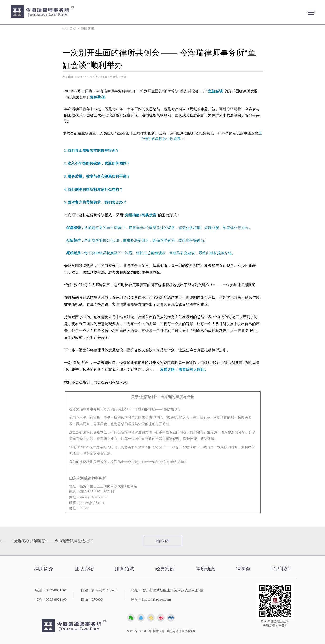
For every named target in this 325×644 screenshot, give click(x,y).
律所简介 (44, 569)
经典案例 (165, 569)
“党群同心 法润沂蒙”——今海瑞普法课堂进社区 (53, 541)
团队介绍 (84, 569)
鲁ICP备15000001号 (139, 631)
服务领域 (124, 569)
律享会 (243, 569)
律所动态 (87, 29)
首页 (73, 29)
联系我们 (281, 569)
